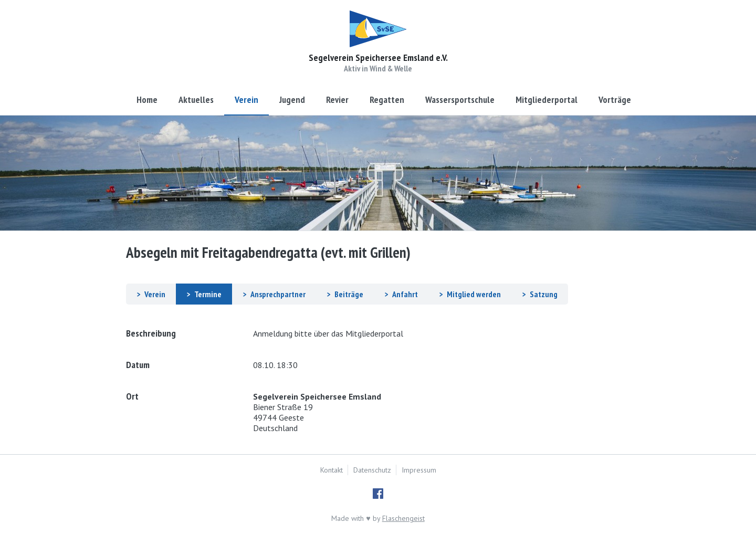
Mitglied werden (474, 294)
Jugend (292, 100)
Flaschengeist (403, 518)
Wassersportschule (460, 100)
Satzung (544, 294)
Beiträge (349, 294)
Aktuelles (196, 100)
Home (147, 100)
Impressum (419, 470)
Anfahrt (405, 294)
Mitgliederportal (547, 100)
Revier (337, 100)
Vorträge (615, 100)
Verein (246, 100)
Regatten (387, 100)
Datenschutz (372, 470)
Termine (208, 294)
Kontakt (332, 470)
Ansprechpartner (278, 294)
